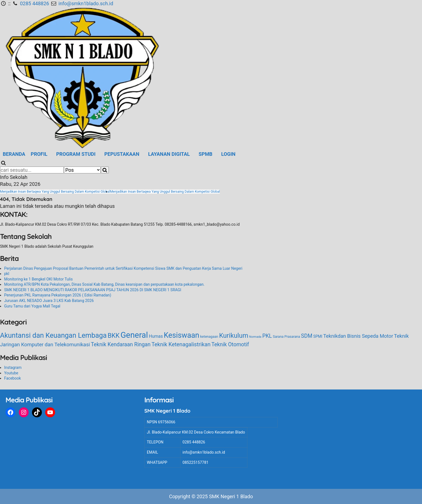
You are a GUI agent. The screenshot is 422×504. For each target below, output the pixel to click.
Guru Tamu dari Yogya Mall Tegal (32, 306)
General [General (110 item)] (134, 335)
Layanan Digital (169, 154)
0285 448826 (35, 3)
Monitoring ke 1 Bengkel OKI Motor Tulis (38, 279)
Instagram (13, 367)
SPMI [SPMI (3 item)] (318, 336)
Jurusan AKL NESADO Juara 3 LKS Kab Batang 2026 (49, 301)
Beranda (14, 154)
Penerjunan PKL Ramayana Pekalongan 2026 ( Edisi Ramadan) (58, 295)
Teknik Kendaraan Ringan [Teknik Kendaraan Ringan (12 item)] (121, 344)
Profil (39, 154)
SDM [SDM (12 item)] (307, 336)
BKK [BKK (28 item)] (114, 336)
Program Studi (76, 154)
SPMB (205, 154)
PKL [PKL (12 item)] (267, 336)
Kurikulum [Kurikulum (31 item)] (234, 336)
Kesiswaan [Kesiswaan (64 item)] (182, 335)
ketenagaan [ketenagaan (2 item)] (209, 337)
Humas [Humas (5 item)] (156, 336)
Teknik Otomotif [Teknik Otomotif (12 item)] (230, 344)
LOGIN (228, 154)
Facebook (13, 378)
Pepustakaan (122, 154)
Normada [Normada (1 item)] (255, 337)
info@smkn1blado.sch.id (86, 3)
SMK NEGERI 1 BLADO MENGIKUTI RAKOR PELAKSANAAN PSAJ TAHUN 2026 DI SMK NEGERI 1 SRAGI (93, 290)
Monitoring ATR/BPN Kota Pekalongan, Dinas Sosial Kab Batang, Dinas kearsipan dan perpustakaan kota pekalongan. (104, 284)
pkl (7, 274)
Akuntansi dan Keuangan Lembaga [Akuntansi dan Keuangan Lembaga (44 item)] (53, 335)
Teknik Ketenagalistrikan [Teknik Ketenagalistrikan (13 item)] (181, 344)
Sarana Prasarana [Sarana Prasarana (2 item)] (286, 337)
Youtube (11, 373)
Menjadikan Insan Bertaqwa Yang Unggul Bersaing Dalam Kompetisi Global (55, 192)
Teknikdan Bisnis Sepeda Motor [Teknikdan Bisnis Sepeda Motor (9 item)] (358, 336)
